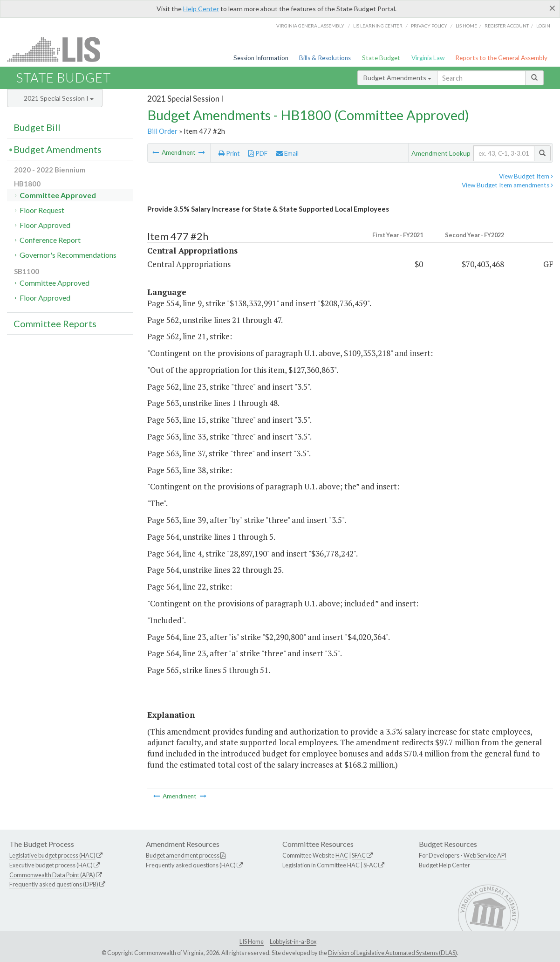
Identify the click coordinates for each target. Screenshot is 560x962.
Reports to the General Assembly (501, 58)
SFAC (359, 855)
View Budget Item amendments (507, 185)
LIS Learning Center (378, 26)
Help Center (201, 9)
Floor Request (42, 210)
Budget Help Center (444, 865)
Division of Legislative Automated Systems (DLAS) (393, 953)
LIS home (466, 26)
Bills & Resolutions (325, 58)
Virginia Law (428, 58)
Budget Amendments (397, 78)
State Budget (381, 58)
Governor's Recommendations (68, 255)
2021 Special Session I (59, 98)
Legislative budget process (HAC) (52, 855)
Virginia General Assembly (310, 26)
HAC (342, 855)
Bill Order (162, 131)
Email (287, 153)
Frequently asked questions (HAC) (191, 865)
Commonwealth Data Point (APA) (52, 875)
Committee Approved (58, 195)
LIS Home (252, 941)
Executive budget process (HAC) (51, 865)
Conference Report (50, 240)
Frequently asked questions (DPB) (54, 884)
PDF (258, 153)
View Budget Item (526, 176)
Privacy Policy (429, 26)
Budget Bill (37, 127)
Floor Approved (45, 225)
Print (229, 153)
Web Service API (485, 855)
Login (543, 26)
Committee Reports (55, 323)
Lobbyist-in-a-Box (293, 941)
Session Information (261, 58)
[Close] (552, 8)
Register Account (507, 26)
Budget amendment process (183, 855)
